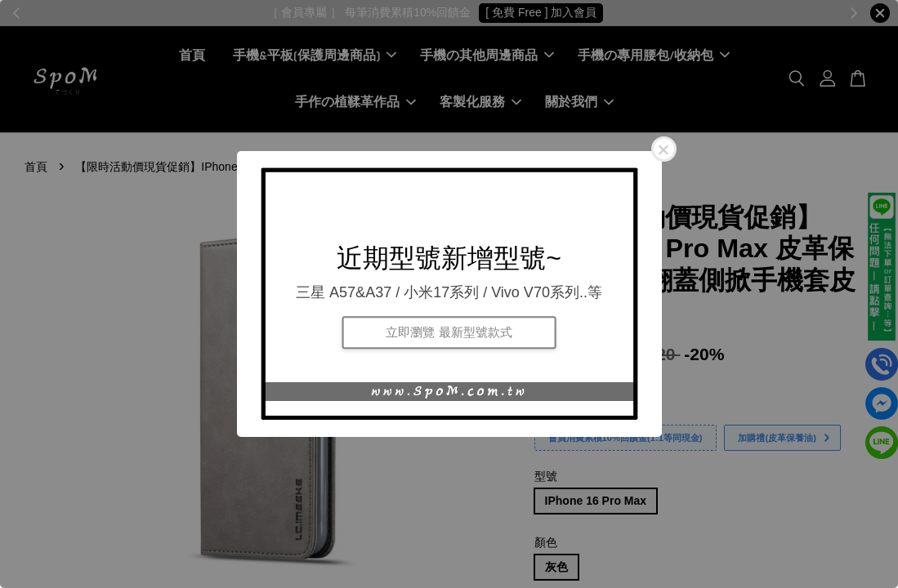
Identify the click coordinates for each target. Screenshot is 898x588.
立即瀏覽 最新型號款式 (449, 332)
